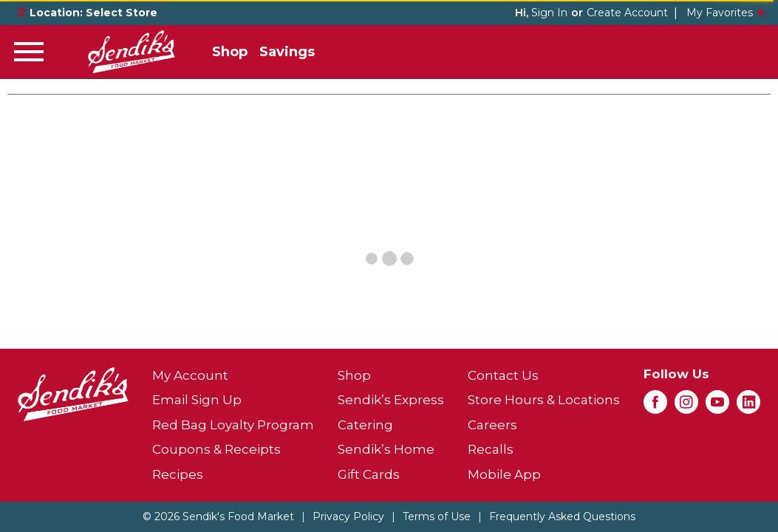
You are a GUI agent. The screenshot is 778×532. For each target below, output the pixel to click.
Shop (230, 52)
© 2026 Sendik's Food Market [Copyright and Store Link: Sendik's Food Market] (218, 516)
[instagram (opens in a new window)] (686, 406)
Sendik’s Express (391, 400)
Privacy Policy (348, 516)
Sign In (549, 13)
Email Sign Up (197, 400)
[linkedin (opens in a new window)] (748, 406)
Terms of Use (437, 516)
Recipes (178, 474)
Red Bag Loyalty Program (233, 425)
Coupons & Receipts (216, 449)
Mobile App (504, 474)
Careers (492, 425)
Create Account (627, 13)
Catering (365, 425)
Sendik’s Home (386, 449)
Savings (287, 52)
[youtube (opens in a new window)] (717, 406)
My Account (190, 375)
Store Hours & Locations (544, 400)
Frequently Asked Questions (562, 516)
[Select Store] (123, 13)
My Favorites (726, 13)
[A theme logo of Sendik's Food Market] (132, 52)
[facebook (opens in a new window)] (655, 406)
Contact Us (503, 375)
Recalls (491, 449)
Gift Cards (369, 474)
